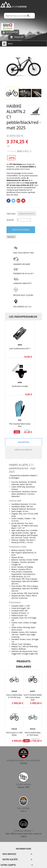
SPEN (20, 345)
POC (20, 420)
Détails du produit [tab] (23, 450)
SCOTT (33, 691)
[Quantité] (24, 220)
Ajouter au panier (21, 230)
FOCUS (14, 691)
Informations (24, 849)
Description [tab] (23, 442)
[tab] (23, 456)
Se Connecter (10, 32)
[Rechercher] (19, 16)
